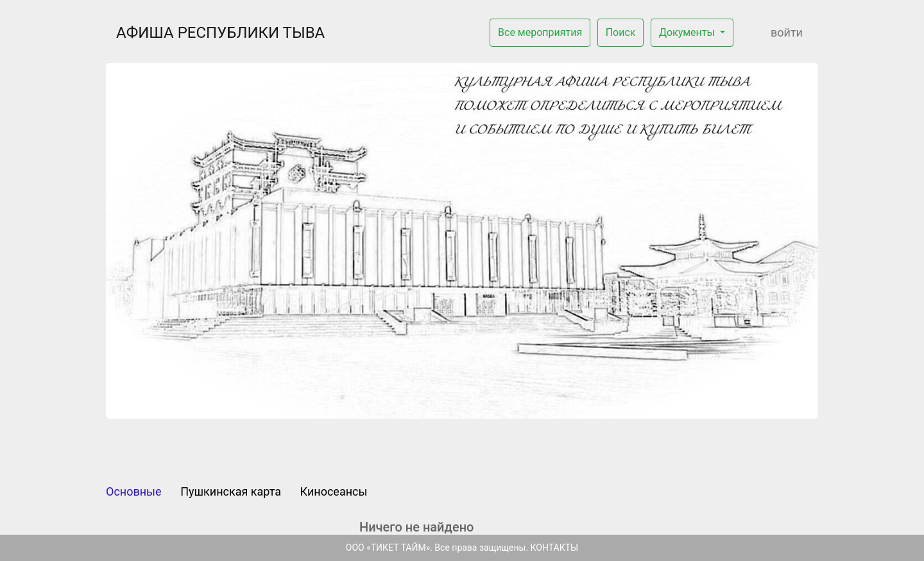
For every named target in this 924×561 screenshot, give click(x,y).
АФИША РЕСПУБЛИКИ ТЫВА (220, 33)
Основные (134, 491)
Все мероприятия (540, 32)
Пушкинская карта (231, 491)
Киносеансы (334, 491)
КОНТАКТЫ (555, 548)
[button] (159, 241)
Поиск (621, 32)
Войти (787, 32)
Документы (688, 32)
